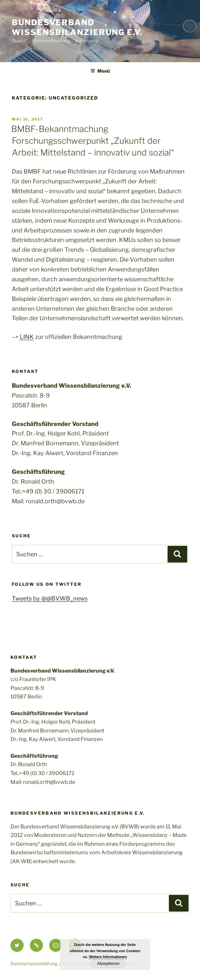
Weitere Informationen (108, 957)
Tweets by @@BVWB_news (50, 598)
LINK (27, 337)
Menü (100, 71)
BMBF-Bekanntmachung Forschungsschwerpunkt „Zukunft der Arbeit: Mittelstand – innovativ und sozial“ (93, 141)
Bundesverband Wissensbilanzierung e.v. (77, 27)
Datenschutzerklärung (34, 963)
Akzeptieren (108, 964)
